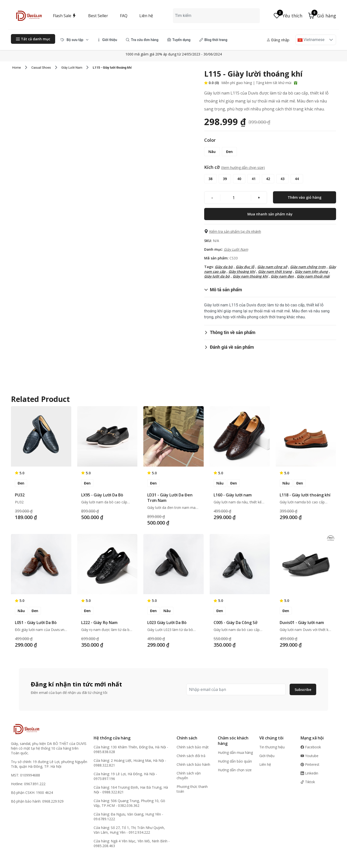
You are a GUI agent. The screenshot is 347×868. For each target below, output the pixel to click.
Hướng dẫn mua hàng (235, 752)
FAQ (124, 16)
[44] (297, 179)
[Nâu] (212, 152)
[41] (254, 179)
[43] (282, 179)
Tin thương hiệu (272, 747)
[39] (225, 179)
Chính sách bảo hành (193, 764)
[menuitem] (75, 40)
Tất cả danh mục (33, 39)
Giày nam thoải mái (313, 276)
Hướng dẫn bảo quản (235, 761)
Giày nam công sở (272, 267)
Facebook (311, 747)
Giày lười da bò (217, 276)
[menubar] (144, 40)
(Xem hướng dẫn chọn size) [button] (243, 168)
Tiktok (308, 782)
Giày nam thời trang (275, 271)
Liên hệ (146, 16)
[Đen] (229, 152)
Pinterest (310, 764)
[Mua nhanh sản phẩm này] (270, 214)
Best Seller (98, 16)
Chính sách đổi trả (191, 756)
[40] (239, 179)
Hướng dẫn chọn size (235, 770)
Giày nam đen (282, 276)
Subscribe (303, 690)
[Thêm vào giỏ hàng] (305, 197)
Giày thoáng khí (242, 271)
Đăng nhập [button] (278, 40)
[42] (268, 179)
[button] (322, 16)
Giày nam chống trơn (308, 267)
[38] (210, 179)
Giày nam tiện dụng (311, 271)
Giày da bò (224, 267)
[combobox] (216, 16)
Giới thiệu (267, 756)
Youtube (309, 756)
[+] (259, 198)
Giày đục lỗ (245, 267)
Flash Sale (65, 16)
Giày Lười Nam (236, 249)
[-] (212, 198)
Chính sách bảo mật (193, 747)
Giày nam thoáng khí (250, 276)
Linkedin (309, 773)
